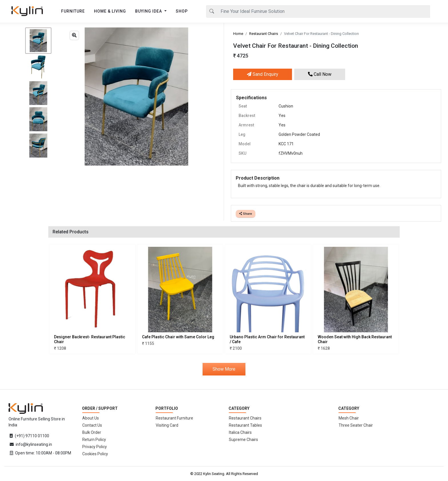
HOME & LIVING (110, 11)
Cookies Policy (95, 454)
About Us (91, 418)
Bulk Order (92, 432)
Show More (224, 369)
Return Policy (94, 440)
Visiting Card (167, 425)
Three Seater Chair (356, 425)
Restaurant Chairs (264, 34)
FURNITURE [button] (73, 11)
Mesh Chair (349, 418)
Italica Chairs (240, 432)
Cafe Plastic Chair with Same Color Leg (178, 337)
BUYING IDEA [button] (149, 11)
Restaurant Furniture (174, 418)
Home (238, 34)
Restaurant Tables (245, 425)
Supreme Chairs (243, 440)
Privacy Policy (95, 447)
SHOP (182, 11)
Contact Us (92, 425)
